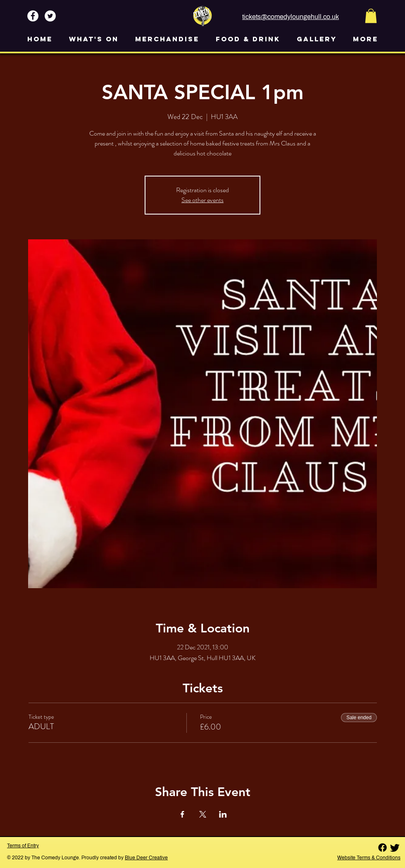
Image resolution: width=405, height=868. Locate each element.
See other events (202, 200)
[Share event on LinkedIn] (223, 814)
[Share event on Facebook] (182, 814)
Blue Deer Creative (146, 858)
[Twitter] (395, 848)
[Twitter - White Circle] (50, 16)
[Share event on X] (203, 814)
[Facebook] (382, 848)
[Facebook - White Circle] (33, 16)
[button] (371, 16)
